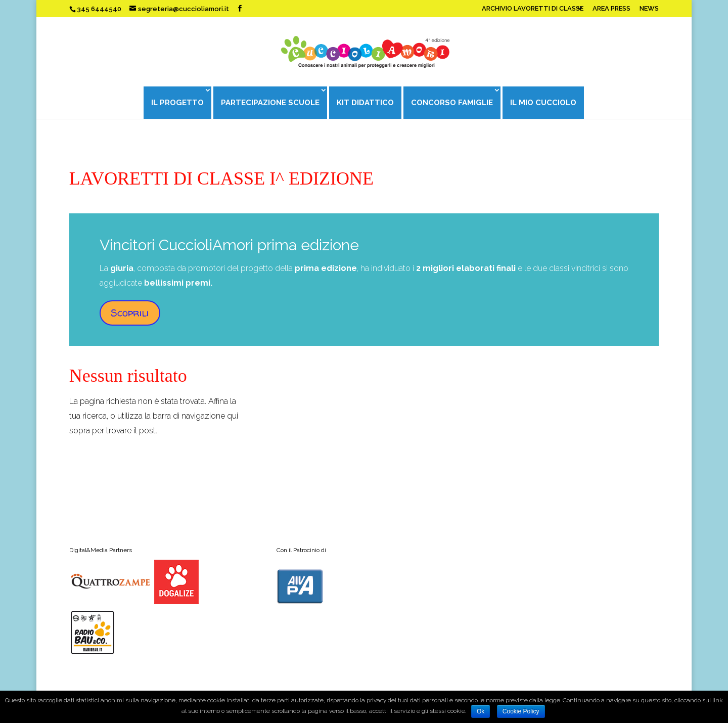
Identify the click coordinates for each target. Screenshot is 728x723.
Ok (481, 711)
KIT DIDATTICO (365, 103)
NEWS (649, 9)
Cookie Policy (521, 711)
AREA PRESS (611, 9)
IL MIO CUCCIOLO (543, 103)
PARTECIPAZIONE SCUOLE (270, 103)
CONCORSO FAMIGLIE (452, 103)
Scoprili (130, 313)
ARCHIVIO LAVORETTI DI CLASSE (533, 9)
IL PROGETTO (177, 103)
